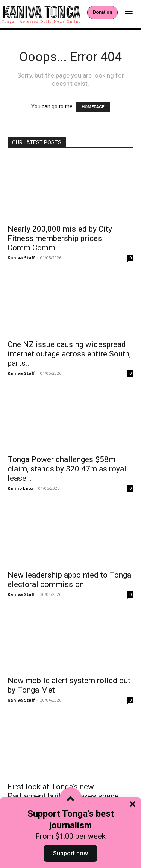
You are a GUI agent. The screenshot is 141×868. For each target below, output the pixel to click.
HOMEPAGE (93, 107)
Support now (70, 853)
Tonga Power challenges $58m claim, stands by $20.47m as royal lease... (67, 469)
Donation (102, 12)
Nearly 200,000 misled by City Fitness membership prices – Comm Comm (60, 238)
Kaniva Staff (21, 258)
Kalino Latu (20, 488)
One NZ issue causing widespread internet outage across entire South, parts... (69, 354)
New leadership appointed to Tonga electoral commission (69, 580)
